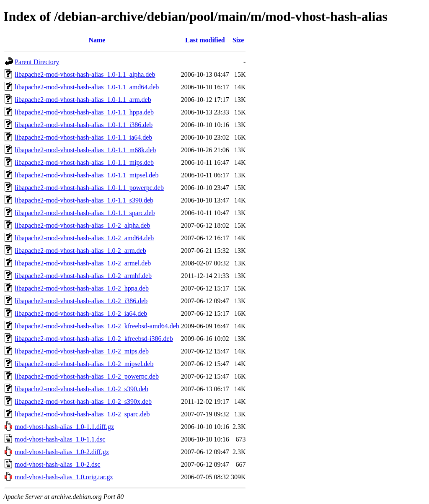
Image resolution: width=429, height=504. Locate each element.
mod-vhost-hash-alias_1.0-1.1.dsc (60, 439)
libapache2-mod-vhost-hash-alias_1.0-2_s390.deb (81, 389)
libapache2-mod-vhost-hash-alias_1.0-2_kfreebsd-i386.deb (94, 339)
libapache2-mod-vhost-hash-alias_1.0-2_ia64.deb (81, 313)
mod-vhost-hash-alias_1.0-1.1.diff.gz (64, 427)
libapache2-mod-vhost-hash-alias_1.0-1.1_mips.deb (84, 162)
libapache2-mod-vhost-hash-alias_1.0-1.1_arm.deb (83, 100)
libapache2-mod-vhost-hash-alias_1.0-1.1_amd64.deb (87, 87)
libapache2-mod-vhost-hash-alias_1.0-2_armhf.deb (83, 276)
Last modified (205, 40)
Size (238, 40)
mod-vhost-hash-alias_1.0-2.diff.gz (62, 452)
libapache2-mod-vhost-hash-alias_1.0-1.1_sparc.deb (85, 213)
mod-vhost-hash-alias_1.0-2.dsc (57, 464)
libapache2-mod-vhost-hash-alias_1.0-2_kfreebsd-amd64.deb (97, 326)
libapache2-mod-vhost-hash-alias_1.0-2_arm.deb (80, 251)
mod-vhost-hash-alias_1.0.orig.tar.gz (64, 477)
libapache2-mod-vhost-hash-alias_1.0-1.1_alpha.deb (85, 74)
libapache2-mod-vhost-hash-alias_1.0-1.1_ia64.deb (83, 137)
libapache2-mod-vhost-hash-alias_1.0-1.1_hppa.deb (84, 112)
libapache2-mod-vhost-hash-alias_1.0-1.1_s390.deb (84, 200)
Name (97, 40)
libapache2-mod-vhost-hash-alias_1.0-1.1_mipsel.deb (87, 175)
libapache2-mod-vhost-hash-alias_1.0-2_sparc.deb (82, 414)
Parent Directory (37, 62)
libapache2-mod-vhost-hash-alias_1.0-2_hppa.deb (82, 288)
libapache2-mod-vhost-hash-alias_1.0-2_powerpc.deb (87, 376)
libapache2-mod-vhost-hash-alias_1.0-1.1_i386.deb (84, 125)
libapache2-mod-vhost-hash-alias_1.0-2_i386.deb (81, 301)
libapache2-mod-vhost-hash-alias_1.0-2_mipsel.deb (84, 364)
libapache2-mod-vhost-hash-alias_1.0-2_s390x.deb (83, 401)
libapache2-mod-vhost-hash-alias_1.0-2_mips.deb (82, 351)
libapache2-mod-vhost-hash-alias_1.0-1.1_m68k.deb (85, 150)
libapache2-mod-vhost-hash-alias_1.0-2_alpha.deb (82, 225)
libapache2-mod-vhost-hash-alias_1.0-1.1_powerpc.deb (89, 188)
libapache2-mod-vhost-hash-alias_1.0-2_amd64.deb (84, 238)
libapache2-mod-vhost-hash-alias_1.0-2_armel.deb (83, 263)
